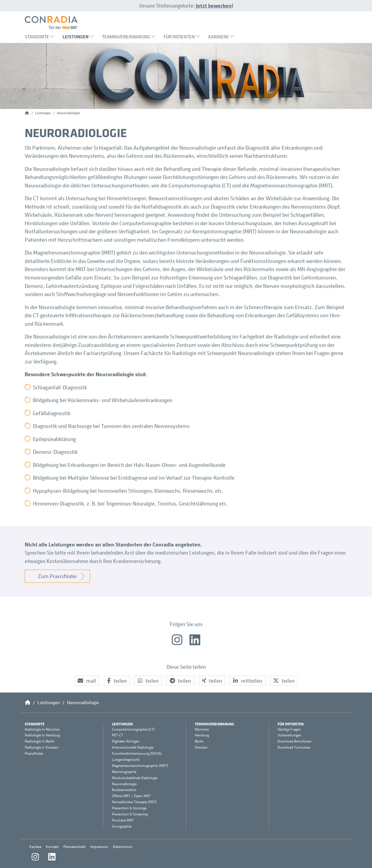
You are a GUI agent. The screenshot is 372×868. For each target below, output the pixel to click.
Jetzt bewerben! (214, 6)
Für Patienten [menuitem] (182, 37)
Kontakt (52, 847)
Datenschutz (123, 847)
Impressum (99, 847)
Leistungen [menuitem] (78, 37)
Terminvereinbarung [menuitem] (128, 37)
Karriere (35, 847)
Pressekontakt (75, 847)
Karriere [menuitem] (221, 37)
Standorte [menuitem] (39, 37)
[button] (87, 681)
